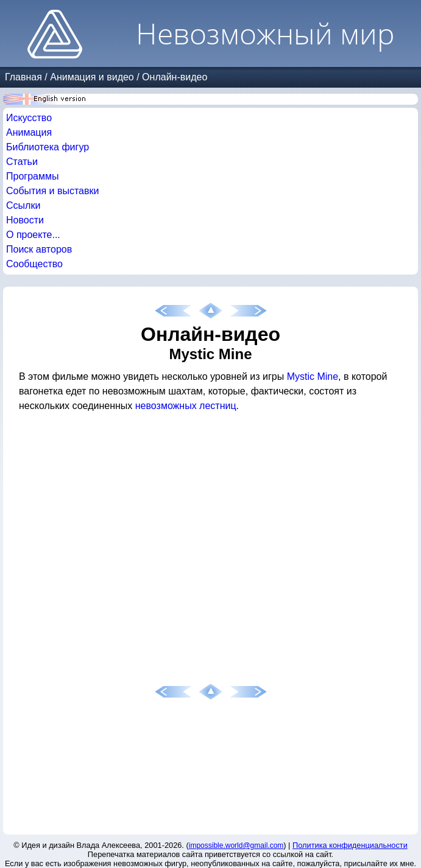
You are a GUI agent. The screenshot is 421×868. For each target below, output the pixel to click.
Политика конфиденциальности (350, 845)
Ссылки (23, 205)
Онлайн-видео (175, 77)
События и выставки (52, 191)
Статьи (22, 162)
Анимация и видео (92, 77)
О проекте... (33, 235)
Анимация (29, 132)
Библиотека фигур (48, 147)
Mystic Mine (313, 376)
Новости (25, 220)
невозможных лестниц (186, 406)
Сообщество (34, 264)
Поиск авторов (39, 249)
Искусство (29, 118)
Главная (23, 77)
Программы (32, 176)
